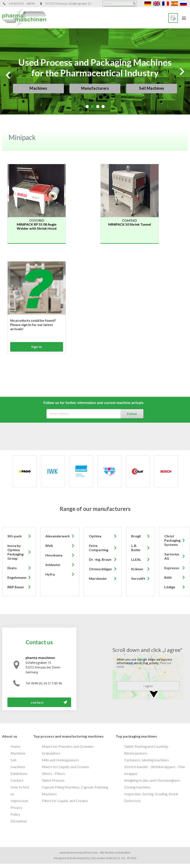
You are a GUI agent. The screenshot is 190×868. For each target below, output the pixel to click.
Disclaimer (19, 821)
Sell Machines (152, 88)
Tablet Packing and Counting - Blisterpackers (147, 750)
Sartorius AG (172, 556)
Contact (17, 780)
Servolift (138, 578)
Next (182, 71)
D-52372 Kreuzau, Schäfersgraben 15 (68, 4)
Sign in (37, 347)
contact (37, 702)
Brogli (136, 536)
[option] (37, 471)
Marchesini (98, 578)
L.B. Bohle (136, 548)
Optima (95, 536)
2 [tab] (92, 107)
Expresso (172, 568)
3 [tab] (98, 107)
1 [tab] (87, 107)
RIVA (49, 546)
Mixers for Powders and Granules (68, 746)
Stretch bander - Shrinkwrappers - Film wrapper (155, 770)
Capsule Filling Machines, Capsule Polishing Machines (75, 790)
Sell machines (18, 763)
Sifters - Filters (53, 774)
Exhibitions (19, 774)
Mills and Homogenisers (60, 760)
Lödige (170, 587)
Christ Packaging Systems (172, 540)
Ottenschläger (101, 569)
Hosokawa (54, 555)
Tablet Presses (53, 780)
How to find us (20, 790)
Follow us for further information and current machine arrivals (93, 403)
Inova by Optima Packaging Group (15, 552)
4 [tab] (103, 107)
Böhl (168, 577)
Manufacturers (95, 88)
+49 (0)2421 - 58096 (22, 4)
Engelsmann (17, 577)
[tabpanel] (95, 71)
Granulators (51, 753)
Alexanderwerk (58, 536)
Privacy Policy (16, 811)
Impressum (19, 801)
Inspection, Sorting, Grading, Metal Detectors (151, 797)
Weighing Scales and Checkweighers (152, 780)
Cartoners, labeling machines (146, 760)
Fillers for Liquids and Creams (65, 801)
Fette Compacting (99, 548)
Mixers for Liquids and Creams (65, 767)
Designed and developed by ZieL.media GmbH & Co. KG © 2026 (95, 858)
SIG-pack (15, 536)
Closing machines (137, 787)
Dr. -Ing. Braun (100, 559)
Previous (8, 75)
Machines (38, 88)
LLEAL (136, 559)
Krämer (137, 569)
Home (15, 746)
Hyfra (50, 574)
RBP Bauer (16, 587)
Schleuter (53, 565)
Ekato (12, 568)
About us (10, 736)
